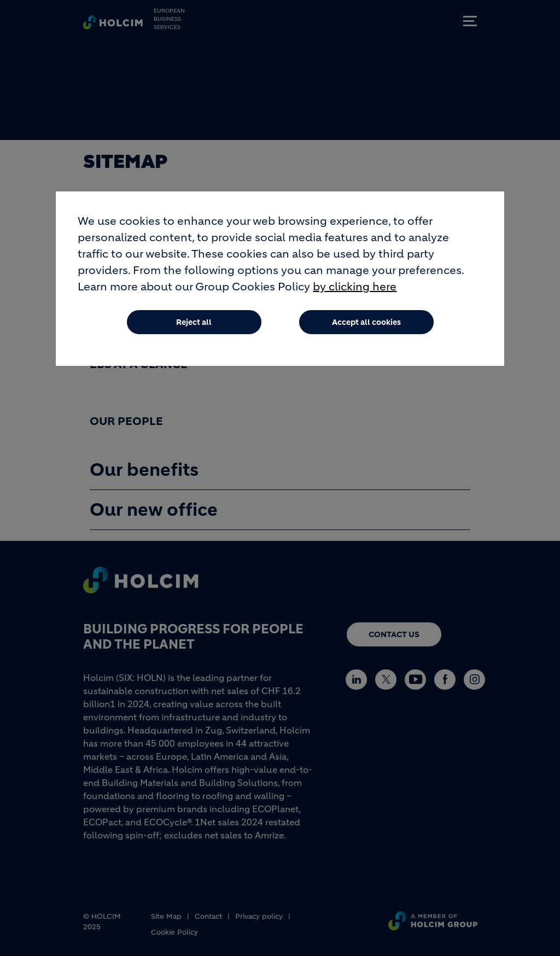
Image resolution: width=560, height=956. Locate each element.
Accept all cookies (366, 325)
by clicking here (355, 290)
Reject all (194, 325)
